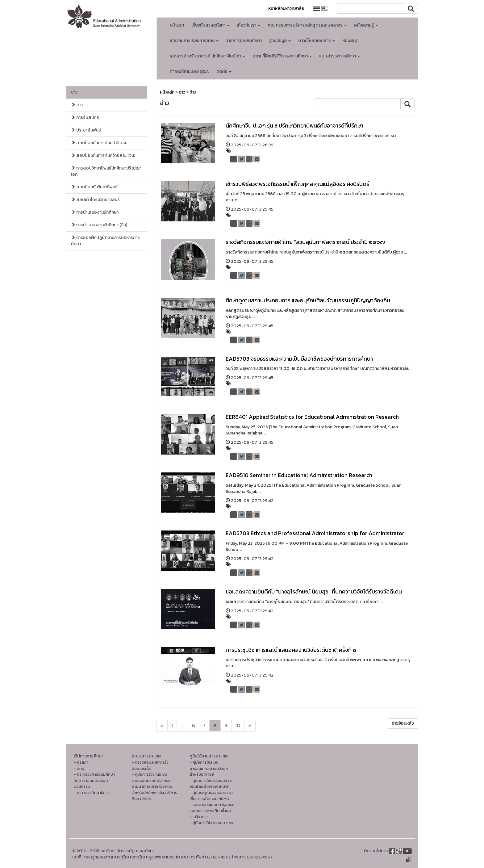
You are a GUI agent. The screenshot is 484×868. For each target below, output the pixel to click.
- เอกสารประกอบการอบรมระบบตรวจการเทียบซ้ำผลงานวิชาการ (212, 811)
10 (238, 725)
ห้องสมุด (350, 41)
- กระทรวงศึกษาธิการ (92, 793)
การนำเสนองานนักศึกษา (95, 212)
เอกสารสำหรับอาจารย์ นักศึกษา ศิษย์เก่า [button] (207, 56)
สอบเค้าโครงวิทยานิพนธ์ (95, 200)
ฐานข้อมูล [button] (280, 41)
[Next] (162, 726)
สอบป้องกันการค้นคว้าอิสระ (99, 143)
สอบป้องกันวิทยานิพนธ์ (94, 187)
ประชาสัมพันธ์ (86, 130)
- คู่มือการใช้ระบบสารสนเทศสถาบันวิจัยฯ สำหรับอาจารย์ (209, 768)
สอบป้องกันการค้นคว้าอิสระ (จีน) (103, 155)
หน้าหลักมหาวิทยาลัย (286, 8)
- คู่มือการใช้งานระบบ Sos (211, 823)
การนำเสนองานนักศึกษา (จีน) (99, 225)
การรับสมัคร (85, 117)
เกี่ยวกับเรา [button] (248, 25)
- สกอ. (79, 768)
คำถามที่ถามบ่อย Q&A (189, 71)
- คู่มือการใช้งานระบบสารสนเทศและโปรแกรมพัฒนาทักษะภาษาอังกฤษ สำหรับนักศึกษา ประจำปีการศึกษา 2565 (154, 786)
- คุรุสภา (81, 762)
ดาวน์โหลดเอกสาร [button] (317, 41)
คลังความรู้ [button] (366, 25)
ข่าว (74, 92)
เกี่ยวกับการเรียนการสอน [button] (194, 41)
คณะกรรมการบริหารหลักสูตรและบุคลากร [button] (307, 25)
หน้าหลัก (167, 92)
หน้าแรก (177, 25)
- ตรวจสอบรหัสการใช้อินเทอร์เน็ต (150, 765)
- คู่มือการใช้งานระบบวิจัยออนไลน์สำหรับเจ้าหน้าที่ (211, 784)
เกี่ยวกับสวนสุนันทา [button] (210, 25)
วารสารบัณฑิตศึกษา (244, 41)
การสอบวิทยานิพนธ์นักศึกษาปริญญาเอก (106, 171)
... (182, 725)
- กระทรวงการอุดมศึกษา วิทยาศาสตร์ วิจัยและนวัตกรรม (94, 780)
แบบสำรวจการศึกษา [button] (340, 56)
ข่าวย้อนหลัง (403, 723)
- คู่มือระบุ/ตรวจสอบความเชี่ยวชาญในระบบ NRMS (211, 796)
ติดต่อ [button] (224, 71)
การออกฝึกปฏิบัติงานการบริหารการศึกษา (105, 241)
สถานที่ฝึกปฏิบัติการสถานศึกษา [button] (282, 56)
